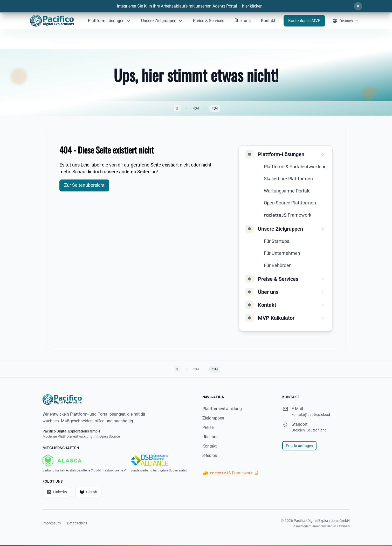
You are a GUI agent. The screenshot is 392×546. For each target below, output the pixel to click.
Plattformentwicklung (222, 409)
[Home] (52, 21)
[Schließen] (358, 6)
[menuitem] (287, 154)
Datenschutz (77, 523)
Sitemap (210, 455)
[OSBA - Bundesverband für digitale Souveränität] (159, 464)
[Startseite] (116, 399)
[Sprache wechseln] (346, 21)
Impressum (52, 523)
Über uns (210, 437)
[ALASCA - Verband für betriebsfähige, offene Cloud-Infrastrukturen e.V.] (84, 464)
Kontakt (209, 446)
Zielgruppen (213, 418)
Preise (208, 427)
